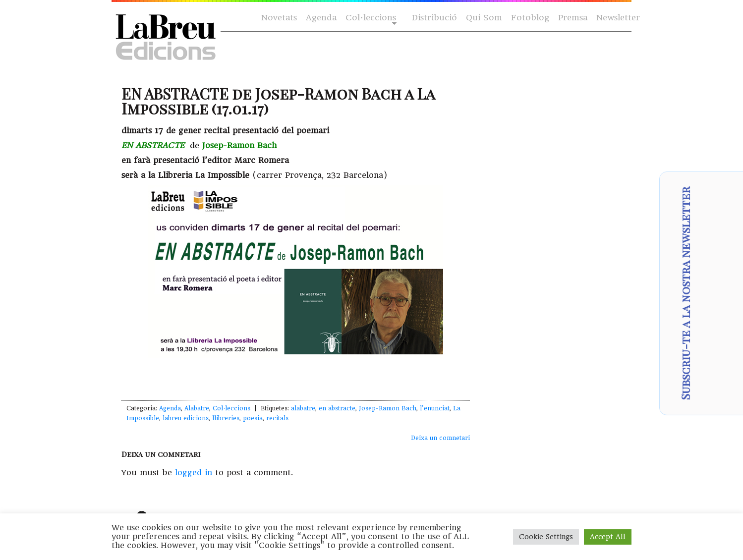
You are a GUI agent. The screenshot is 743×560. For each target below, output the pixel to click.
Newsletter (618, 18)
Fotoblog (530, 18)
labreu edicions (186, 418)
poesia (253, 418)
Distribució (434, 18)
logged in (194, 473)
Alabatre (197, 408)
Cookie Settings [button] (546, 537)
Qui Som (484, 18)
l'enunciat (435, 408)
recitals (277, 418)
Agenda (321, 18)
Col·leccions (370, 18)
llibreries (226, 418)
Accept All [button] (608, 537)
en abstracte (337, 408)
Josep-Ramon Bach (388, 408)
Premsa (573, 18)
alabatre (303, 408)
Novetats (279, 18)
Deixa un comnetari (440, 438)
